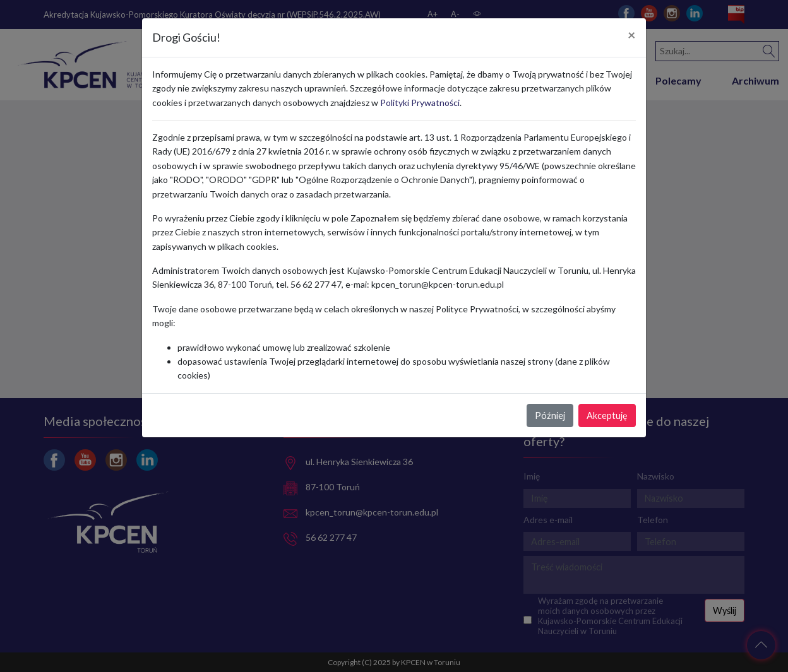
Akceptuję (607, 416)
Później (550, 416)
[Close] (632, 35)
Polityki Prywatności (420, 103)
